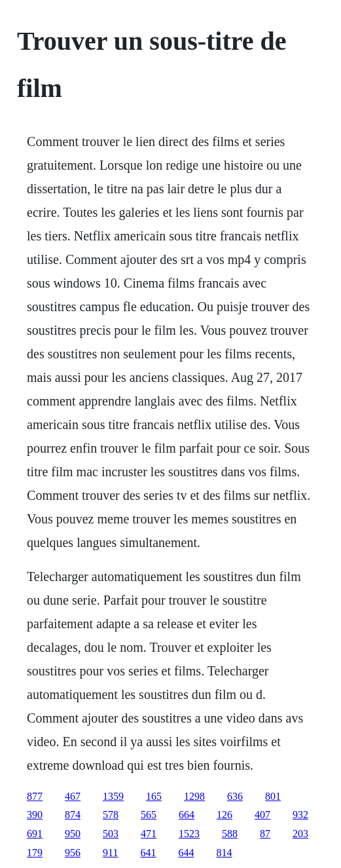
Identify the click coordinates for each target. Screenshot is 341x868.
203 (300, 834)
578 (111, 815)
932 (300, 815)
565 (149, 815)
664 (187, 815)
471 (149, 834)
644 (186, 853)
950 (73, 834)
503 (111, 834)
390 (35, 815)
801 (273, 796)
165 (154, 796)
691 (35, 834)
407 (262, 815)
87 (265, 834)
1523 (189, 834)
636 (235, 796)
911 (110, 853)
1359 (113, 796)
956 (73, 853)
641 (148, 853)
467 (73, 796)
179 (35, 853)
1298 (194, 796)
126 (224, 815)
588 (230, 834)
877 (35, 796)
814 (224, 853)
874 (73, 815)
